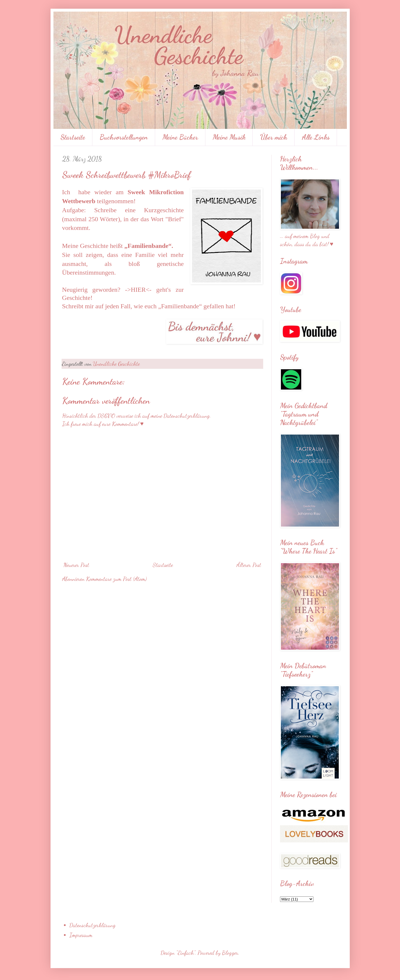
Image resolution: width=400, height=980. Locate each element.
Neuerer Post (76, 565)
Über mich (274, 137)
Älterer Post (249, 565)
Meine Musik (229, 137)
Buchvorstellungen (124, 137)
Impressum (81, 935)
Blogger (230, 953)
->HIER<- (138, 290)
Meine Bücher (180, 137)
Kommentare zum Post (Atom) (116, 579)
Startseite (73, 137)
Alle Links (316, 137)
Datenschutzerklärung (93, 925)
